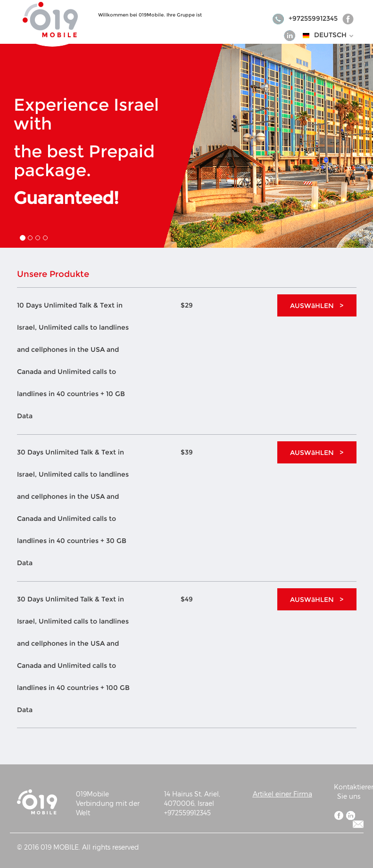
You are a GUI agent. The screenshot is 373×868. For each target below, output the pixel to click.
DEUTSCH (334, 35)
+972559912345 (306, 18)
